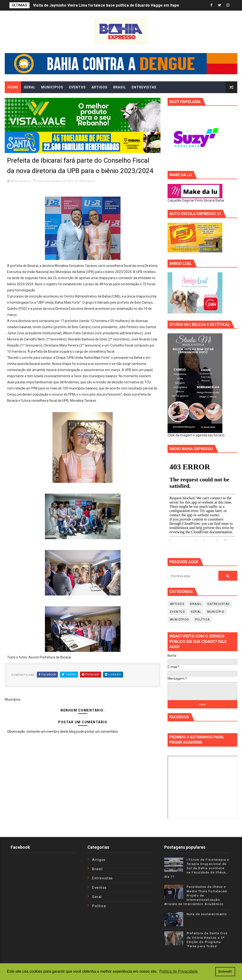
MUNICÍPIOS (52, 87)
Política (202, 620)
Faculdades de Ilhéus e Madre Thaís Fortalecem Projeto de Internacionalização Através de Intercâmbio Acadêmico (196, 895)
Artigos (177, 604)
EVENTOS (77, 87)
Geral (196, 612)
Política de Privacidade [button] (179, 971)
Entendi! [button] (225, 972)
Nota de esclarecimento (207, 914)
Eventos (177, 612)
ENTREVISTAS (144, 87)
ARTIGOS (99, 87)
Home (13, 87)
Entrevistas (219, 604)
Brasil (196, 604)
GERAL (30, 87)
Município (216, 612)
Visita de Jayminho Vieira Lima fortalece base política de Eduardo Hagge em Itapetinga (111, 5)
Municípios (87, 181)
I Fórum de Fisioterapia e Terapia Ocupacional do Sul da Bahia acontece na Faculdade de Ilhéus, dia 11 (197, 868)
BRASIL (120, 87)
